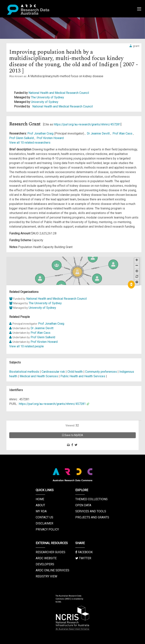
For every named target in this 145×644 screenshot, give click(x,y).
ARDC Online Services (52, 570)
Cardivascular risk (53, 372)
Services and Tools (91, 511)
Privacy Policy (47, 529)
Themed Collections (91, 499)
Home (40, 499)
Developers (45, 564)
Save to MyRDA (73, 435)
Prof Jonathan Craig (41, 133)
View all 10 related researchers (30, 143)
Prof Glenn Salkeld (22, 138)
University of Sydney (45, 102)
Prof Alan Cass (123, 133)
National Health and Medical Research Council (59, 93)
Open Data (83, 505)
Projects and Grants (92, 517)
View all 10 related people (27, 346)
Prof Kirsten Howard (50, 138)
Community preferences (101, 372)
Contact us (44, 517)
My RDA (41, 511)
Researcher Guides (51, 552)
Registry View (46, 576)
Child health (75, 372)
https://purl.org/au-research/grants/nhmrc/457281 (87, 124)
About (40, 505)
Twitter (83, 558)
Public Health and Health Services (83, 376)
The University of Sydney (47, 97)
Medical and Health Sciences (39, 376)
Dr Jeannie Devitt (99, 133)
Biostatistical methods (24, 372)
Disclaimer (44, 523)
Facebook (84, 552)
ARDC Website (46, 558)
